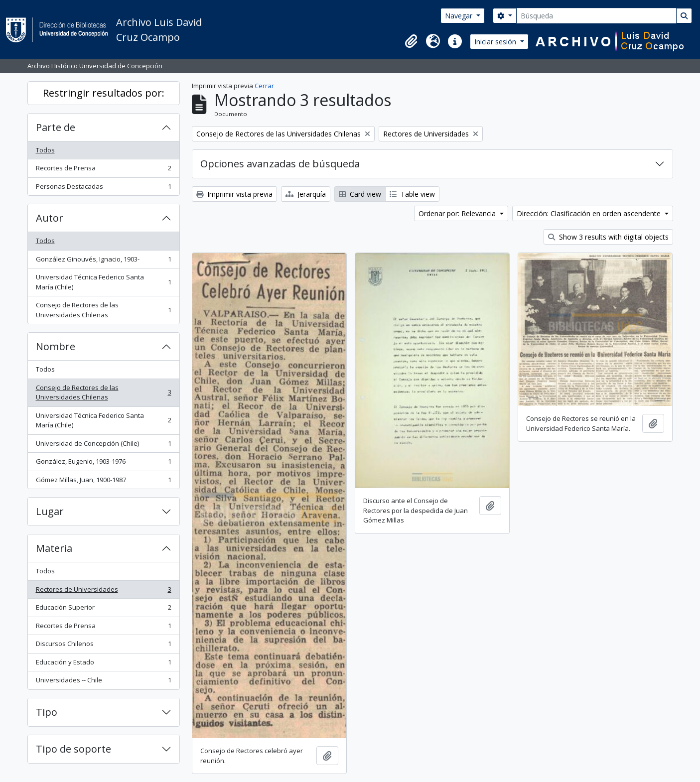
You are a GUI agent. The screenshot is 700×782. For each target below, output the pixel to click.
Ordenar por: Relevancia (458, 213)
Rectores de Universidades (103, 591)
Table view (412, 194)
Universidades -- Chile (103, 682)
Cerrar (264, 86)
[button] (411, 41)
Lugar (50, 511)
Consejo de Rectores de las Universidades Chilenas (103, 310)
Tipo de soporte (73, 749)
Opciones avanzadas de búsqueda (280, 164)
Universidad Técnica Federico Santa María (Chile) (103, 282)
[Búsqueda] (596, 16)
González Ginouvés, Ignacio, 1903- (103, 261)
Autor (50, 218)
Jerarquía (306, 194)
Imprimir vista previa (234, 194)
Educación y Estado (103, 664)
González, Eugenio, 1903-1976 (103, 463)
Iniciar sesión (496, 42)
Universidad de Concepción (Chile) (103, 446)
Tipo (47, 712)
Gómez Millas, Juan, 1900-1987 (103, 482)
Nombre (56, 346)
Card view (360, 194)
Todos (45, 150)
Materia (54, 548)
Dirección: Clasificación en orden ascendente (590, 213)
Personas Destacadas (103, 189)
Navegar (460, 16)
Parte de (56, 127)
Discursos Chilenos (103, 646)
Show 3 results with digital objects (608, 237)
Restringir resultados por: (104, 93)
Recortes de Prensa (103, 170)
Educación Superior (103, 609)
